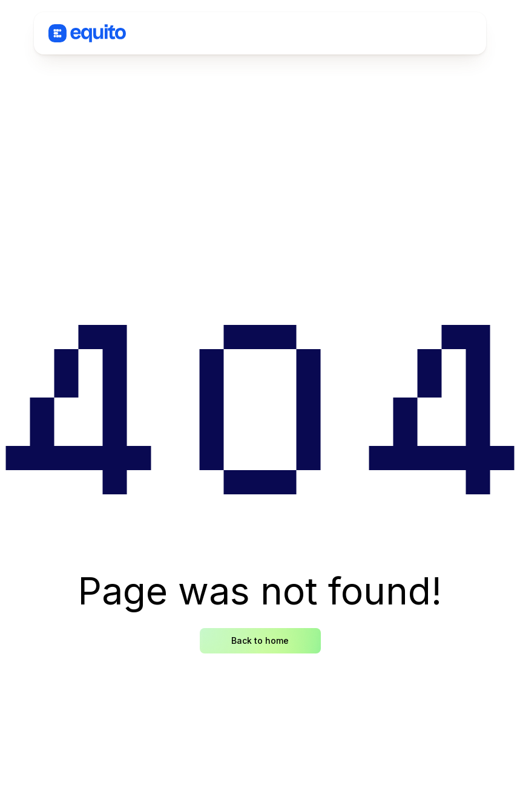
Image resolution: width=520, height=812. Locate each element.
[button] (431, 33)
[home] (87, 33)
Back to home (260, 640)
